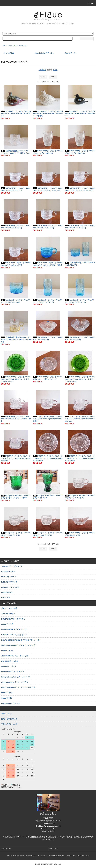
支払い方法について (18, 856)
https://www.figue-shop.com (50, 826)
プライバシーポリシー (73, 856)
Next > (53, 77)
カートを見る (54, 849)
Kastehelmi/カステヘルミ (44, 53)
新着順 (55, 70)
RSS (83, 856)
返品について (43, 856)
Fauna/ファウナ (71, 53)
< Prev (43, 77)
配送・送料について (32, 856)
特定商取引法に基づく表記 (57, 856)
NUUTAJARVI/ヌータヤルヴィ (18, 46)
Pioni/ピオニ (9, 53)
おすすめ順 (42, 70)
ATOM (87, 856)
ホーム (5, 46)
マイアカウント (6, 849)
